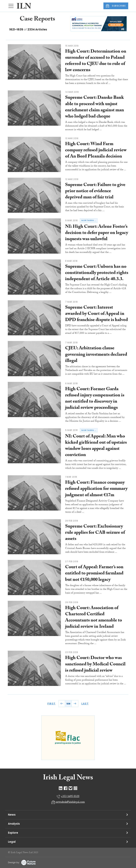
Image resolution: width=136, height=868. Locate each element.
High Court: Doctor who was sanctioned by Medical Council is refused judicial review (95, 664)
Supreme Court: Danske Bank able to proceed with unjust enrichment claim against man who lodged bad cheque (95, 107)
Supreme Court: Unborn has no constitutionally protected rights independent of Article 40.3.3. (97, 273)
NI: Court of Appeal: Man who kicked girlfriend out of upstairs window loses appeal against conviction (96, 446)
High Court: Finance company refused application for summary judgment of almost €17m (96, 489)
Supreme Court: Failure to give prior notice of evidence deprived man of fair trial (95, 191)
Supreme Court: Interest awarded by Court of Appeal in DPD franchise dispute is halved (97, 314)
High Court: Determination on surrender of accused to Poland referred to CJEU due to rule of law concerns (96, 61)
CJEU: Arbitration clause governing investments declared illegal (96, 355)
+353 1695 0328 (70, 797)
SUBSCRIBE (116, 6)
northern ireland (90, 220)
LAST (85, 704)
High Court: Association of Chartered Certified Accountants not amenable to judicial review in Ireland (94, 618)
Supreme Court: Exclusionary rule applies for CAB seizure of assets (95, 533)
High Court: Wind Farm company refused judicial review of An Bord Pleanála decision (96, 151)
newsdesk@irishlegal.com (70, 802)
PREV (62, 704)
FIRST (52, 704)
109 (68, 704)
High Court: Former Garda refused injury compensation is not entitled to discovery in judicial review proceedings (95, 399)
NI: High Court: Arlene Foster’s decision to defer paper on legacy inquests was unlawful (97, 233)
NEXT (75, 704)
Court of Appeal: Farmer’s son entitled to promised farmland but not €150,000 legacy (94, 574)
